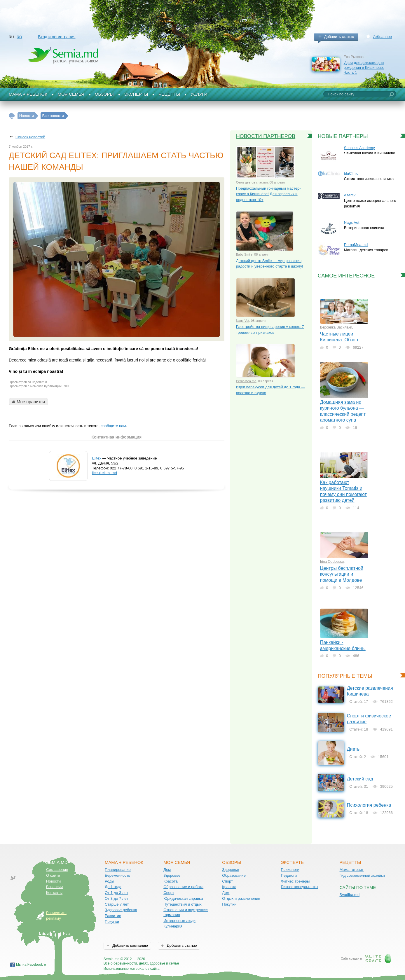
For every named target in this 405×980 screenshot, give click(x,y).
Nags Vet (243, 321)
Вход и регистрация (57, 37)
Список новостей (30, 137)
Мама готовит (351, 870)
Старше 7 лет (117, 904)
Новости (53, 881)
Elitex (97, 458)
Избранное (382, 37)
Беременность (117, 875)
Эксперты (136, 94)
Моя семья (71, 94)
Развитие (113, 916)
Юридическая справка (183, 898)
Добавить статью (339, 37)
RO (19, 37)
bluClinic (351, 173)
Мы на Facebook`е (31, 965)
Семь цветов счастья (252, 182)
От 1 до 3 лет (116, 893)
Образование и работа (183, 887)
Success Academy (359, 148)
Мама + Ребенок (28, 94)
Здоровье (172, 875)
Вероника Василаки (336, 327)
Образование (234, 875)
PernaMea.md (246, 381)
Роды (109, 881)
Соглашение (57, 870)
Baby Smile (244, 254)
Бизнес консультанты (299, 887)
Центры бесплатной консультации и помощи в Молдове (342, 574)
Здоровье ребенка (121, 910)
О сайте (53, 875)
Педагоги (289, 875)
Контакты (54, 893)
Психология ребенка (369, 805)
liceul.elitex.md (104, 473)
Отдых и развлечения (241, 898)
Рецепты (169, 94)
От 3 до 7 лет (116, 898)
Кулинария (173, 926)
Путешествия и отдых (183, 904)
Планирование (118, 870)
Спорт (169, 893)
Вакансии (54, 887)
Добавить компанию (130, 945)
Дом (167, 870)
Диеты (354, 749)
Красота (171, 881)
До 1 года (113, 887)
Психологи (290, 870)
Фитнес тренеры (295, 881)
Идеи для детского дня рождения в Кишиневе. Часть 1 (364, 67)
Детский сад (360, 779)
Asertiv (350, 195)
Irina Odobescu (332, 562)
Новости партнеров (266, 136)
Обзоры (104, 94)
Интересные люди (179, 921)
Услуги (199, 94)
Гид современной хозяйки (362, 875)
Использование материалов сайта (132, 969)
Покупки (112, 922)
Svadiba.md (349, 895)
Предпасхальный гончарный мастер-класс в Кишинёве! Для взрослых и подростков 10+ (268, 194)
